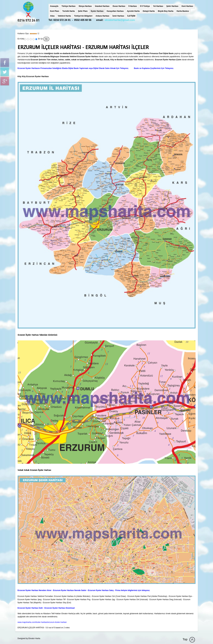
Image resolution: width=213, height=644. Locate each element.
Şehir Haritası (172, 6)
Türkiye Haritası (69, 6)
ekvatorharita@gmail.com (120, 20)
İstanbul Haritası (102, 6)
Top (185, 639)
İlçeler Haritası (97, 11)
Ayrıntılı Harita (133, 11)
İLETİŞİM (131, 16)
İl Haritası (133, 6)
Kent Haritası (187, 6)
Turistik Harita (69, 11)
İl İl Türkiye (145, 6)
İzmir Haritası (118, 16)
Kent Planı (55, 11)
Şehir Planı (83, 11)
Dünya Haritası (85, 6)
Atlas (52, 16)
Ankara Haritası (102, 16)
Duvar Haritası (119, 6)
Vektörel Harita (64, 16)
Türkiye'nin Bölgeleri (83, 16)
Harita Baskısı (183, 11)
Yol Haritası (158, 6)
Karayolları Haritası (115, 11)
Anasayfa (54, 6)
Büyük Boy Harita (166, 11)
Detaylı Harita (149, 11)
